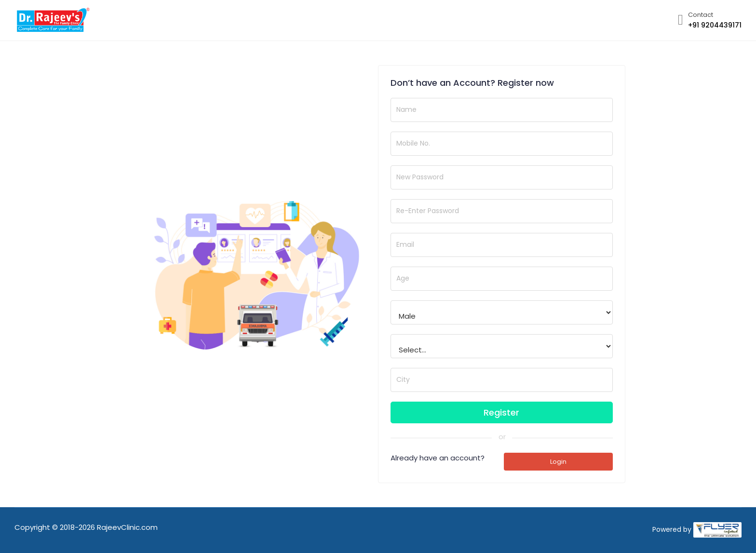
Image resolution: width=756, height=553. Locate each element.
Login (558, 462)
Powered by (672, 529)
